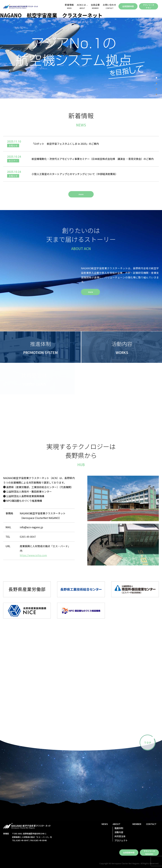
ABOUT (117, 824)
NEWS (105, 824)
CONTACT (151, 824)
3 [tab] (156, 89)
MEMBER (137, 824)
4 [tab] (156, 95)
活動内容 (119, 832)
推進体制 (119, 828)
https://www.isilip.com (33, 558)
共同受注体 (120, 836)
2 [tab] (156, 83)
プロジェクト (121, 840)
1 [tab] (156, 78)
